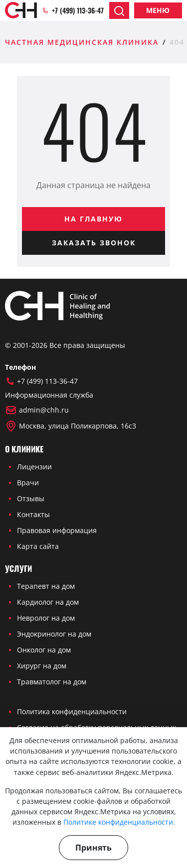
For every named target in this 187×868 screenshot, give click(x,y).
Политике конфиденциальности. (119, 822)
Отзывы (31, 498)
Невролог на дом (46, 618)
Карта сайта (38, 546)
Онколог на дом (44, 650)
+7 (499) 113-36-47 (73, 10)
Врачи (28, 483)
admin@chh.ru (37, 410)
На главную (93, 219)
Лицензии (34, 467)
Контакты (33, 514)
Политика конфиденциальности (72, 711)
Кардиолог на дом (48, 602)
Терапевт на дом (46, 586)
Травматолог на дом (52, 682)
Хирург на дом (42, 666)
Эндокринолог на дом (54, 634)
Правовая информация (57, 530)
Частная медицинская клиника (82, 42)
